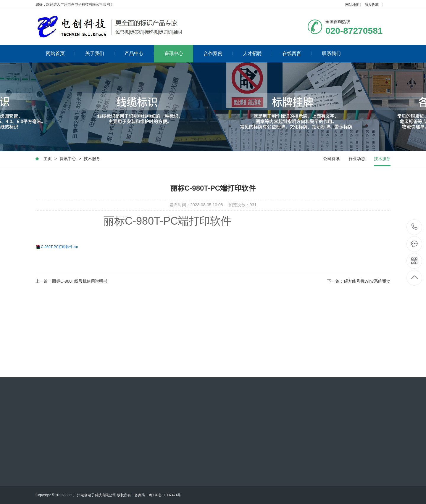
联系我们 (331, 53)
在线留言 (297, 53)
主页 (48, 159)
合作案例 (218, 53)
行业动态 (357, 159)
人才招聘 (258, 53)
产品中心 (139, 53)
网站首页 (60, 53)
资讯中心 (174, 53)
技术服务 (92, 159)
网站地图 (352, 5)
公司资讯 (331, 159)
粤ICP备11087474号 (165, 495)
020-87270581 (415, 227)
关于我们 (100, 53)
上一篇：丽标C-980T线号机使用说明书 (71, 281)
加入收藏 (372, 5)
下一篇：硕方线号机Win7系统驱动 (359, 281)
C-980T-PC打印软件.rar (59, 247)
